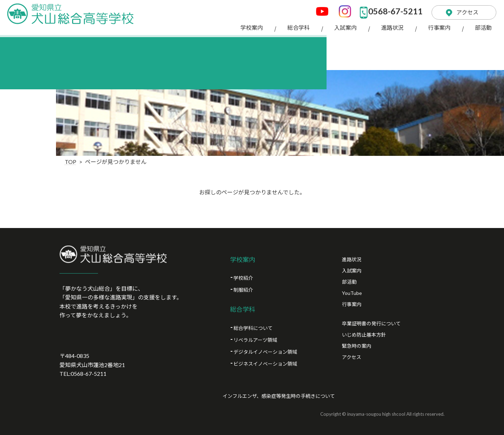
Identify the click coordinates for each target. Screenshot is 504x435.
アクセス (465, 10)
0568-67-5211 (389, 11)
